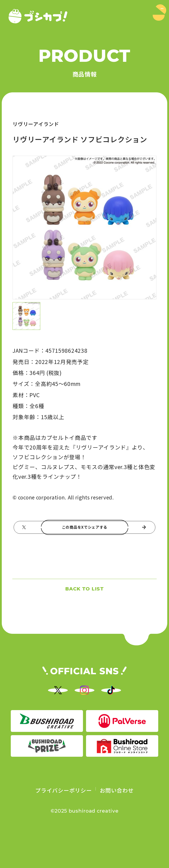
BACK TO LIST (84, 602)
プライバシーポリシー (63, 822)
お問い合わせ (117, 822)
